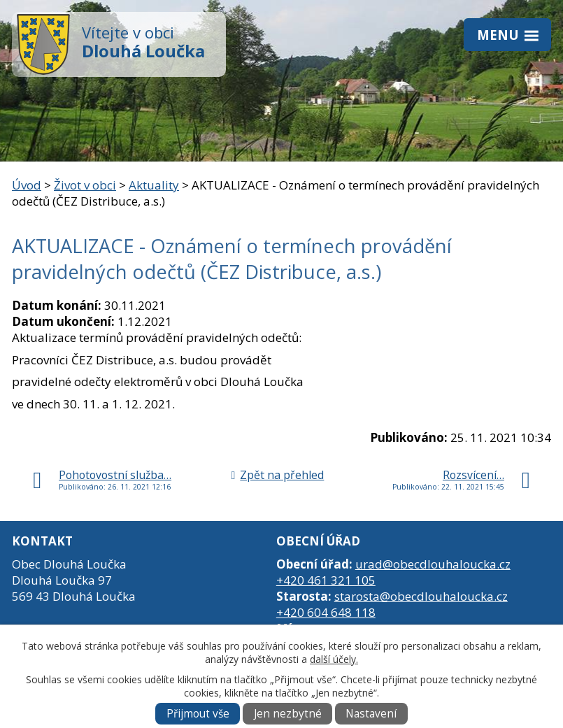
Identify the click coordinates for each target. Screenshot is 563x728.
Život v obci (85, 185)
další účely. (334, 659)
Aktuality (154, 185)
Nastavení (371, 714)
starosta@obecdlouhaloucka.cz (421, 596)
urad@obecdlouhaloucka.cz (433, 564)
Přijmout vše (198, 714)
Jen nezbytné (288, 714)
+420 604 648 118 (326, 612)
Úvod (27, 185)
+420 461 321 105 (326, 580)
